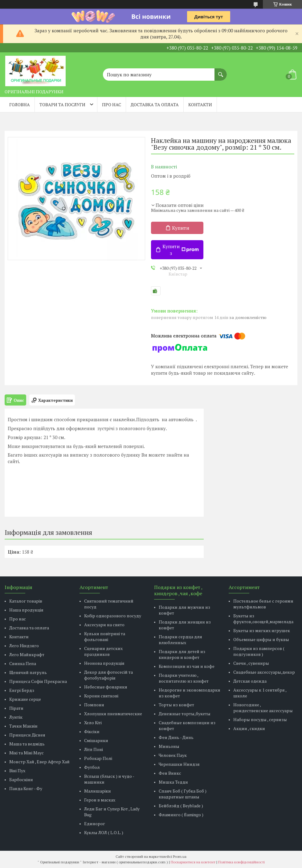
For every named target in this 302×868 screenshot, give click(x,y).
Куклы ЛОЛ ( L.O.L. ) (104, 832)
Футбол (92, 767)
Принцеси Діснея (27, 735)
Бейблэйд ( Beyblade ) (181, 806)
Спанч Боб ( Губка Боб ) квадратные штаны (183, 794)
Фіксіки (92, 731)
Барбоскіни (21, 779)
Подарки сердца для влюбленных (180, 640)
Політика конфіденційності (241, 862)
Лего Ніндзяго (24, 646)
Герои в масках (100, 800)
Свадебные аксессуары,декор (264, 672)
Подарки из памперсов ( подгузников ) (259, 651)
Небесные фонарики (106, 687)
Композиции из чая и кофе (187, 666)
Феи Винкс (170, 773)
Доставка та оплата (155, 105)
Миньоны (169, 746)
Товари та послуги (62, 105)
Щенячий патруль (28, 672)
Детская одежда (250, 681)
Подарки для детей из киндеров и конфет (182, 654)
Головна (20, 105)
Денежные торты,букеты (185, 714)
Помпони (94, 705)
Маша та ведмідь (27, 744)
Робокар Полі (98, 758)
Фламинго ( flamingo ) (181, 815)
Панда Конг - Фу (26, 788)
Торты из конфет (176, 705)
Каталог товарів (26, 601)
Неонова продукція (104, 663)
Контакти (200, 105)
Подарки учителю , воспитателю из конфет (184, 678)
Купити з (181, 250)
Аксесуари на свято (104, 625)
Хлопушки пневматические (113, 714)
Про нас (112, 105)
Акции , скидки (249, 728)
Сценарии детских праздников (103, 651)
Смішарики (96, 740)
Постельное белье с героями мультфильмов (263, 604)
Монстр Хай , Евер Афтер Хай (39, 762)
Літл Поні (94, 749)
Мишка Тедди (173, 782)
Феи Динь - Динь (176, 737)
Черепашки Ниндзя (179, 764)
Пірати (16, 708)
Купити (181, 228)
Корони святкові (101, 696)
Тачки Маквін (23, 726)
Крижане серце (25, 699)
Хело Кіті (93, 723)
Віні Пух (17, 771)
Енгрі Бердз (22, 690)
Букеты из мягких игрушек (262, 630)
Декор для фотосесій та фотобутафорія (108, 675)
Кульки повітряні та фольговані (105, 636)
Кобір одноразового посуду (113, 616)
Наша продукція (26, 610)
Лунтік (16, 717)
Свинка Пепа (23, 663)
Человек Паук (173, 755)
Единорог (95, 824)
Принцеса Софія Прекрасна (38, 681)
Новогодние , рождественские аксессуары (263, 708)
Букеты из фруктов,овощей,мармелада (263, 619)
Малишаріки (98, 791)
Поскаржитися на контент (193, 862)
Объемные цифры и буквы (261, 639)
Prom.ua (180, 856)
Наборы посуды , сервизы (260, 719)
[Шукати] (221, 71)
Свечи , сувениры (251, 663)
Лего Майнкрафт (27, 654)
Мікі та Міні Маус (27, 753)
